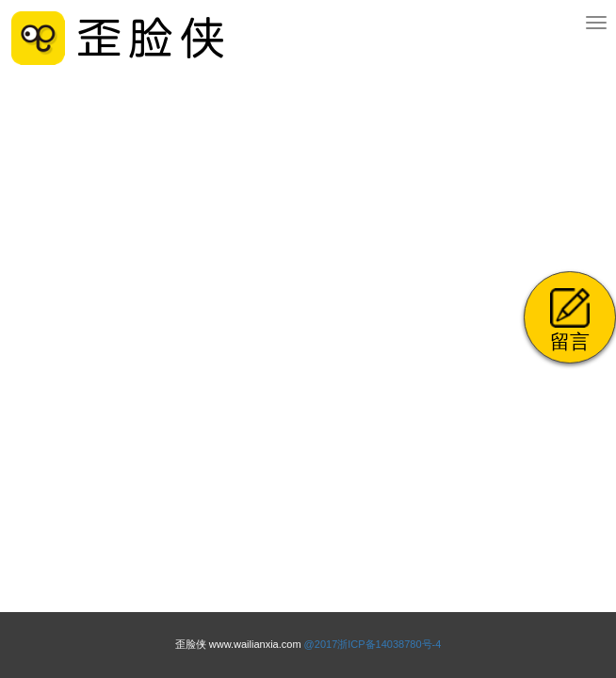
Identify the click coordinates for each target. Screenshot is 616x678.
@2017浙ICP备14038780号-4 (373, 644)
